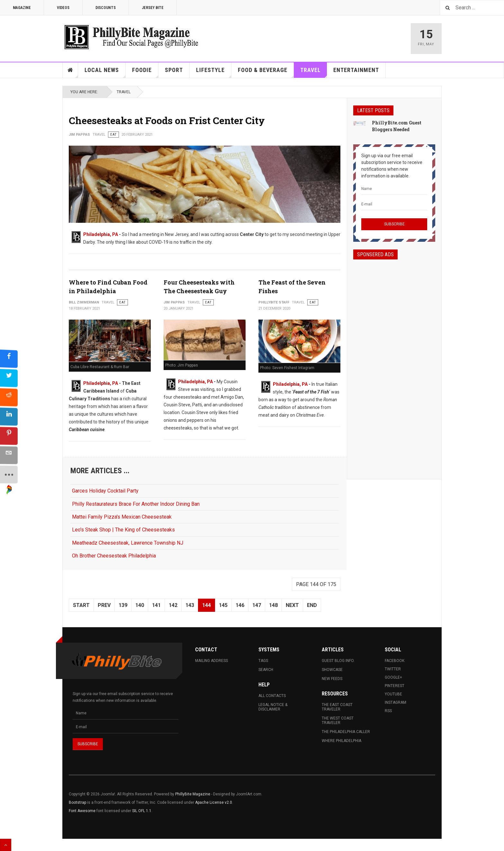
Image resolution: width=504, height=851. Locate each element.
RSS (388, 711)
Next (292, 605)
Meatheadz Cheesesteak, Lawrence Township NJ (128, 543)
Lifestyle (214, 72)
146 (240, 605)
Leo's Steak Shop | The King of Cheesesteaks (123, 530)
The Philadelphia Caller (346, 732)
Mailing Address (212, 661)
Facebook (395, 661)
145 (223, 605)
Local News (105, 72)
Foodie (145, 72)
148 (273, 605)
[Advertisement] (394, 364)
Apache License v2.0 (214, 802)
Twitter (393, 669)
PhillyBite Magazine (193, 794)
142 (173, 605)
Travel (314, 72)
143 (190, 605)
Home (70, 70)
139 (123, 605)
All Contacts (272, 696)
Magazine (22, 8)
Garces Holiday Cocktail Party (105, 491)
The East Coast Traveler (337, 707)
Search (266, 670)
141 (156, 605)
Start (81, 605)
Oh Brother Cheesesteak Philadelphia (114, 556)
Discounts (106, 8)
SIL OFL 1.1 (142, 811)
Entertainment (356, 70)
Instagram (396, 702)
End (312, 605)
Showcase (332, 670)
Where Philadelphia (342, 741)
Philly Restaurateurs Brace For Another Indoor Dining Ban (136, 504)
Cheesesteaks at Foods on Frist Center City (167, 120)
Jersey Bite (153, 8)
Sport (174, 70)
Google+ (393, 677)
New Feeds (332, 679)
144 (207, 605)
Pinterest (395, 686)
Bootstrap (77, 802)
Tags (263, 661)
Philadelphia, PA (101, 234)
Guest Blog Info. (338, 661)
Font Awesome (82, 811)
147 (257, 605)
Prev (104, 605)
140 (140, 605)
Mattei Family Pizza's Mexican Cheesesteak (122, 517)
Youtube (393, 694)
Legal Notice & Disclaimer (273, 707)
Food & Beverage (266, 72)
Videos (63, 8)
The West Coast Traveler (338, 720)
